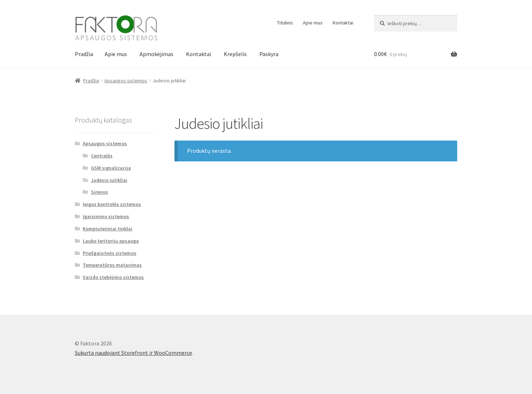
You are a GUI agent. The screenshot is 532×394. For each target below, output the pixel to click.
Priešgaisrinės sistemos (110, 253)
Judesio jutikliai (109, 180)
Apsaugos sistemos (126, 81)
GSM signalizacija (111, 168)
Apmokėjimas (156, 54)
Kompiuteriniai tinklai (108, 229)
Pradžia (84, 54)
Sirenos (99, 192)
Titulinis (285, 23)
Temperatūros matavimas (112, 265)
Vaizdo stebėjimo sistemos (113, 277)
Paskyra (269, 54)
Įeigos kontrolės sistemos (112, 204)
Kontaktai (343, 23)
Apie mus (313, 23)
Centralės (102, 156)
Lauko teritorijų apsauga (111, 241)
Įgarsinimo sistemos (106, 216)
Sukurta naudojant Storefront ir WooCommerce (133, 353)
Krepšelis (235, 54)
